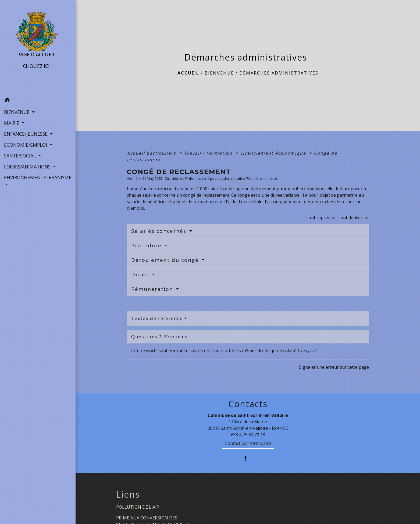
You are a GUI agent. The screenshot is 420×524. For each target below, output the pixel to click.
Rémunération (153, 289)
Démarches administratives (279, 73)
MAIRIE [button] (12, 123)
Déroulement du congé (166, 260)
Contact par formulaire (248, 443)
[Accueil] (38, 47)
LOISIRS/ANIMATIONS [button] (28, 167)
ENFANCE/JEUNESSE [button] (26, 134)
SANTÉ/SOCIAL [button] (21, 156)
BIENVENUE (219, 73)
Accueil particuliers (152, 153)
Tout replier (321, 217)
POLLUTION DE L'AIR (138, 507)
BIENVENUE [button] (17, 112)
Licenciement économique (274, 153)
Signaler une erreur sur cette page (334, 367)
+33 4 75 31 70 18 (248, 435)
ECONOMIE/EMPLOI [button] (26, 145)
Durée (141, 275)
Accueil (188, 73)
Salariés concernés (160, 231)
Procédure (147, 245)
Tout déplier (353, 217)
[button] (38, 101)
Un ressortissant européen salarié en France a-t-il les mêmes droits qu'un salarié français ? (225, 351)
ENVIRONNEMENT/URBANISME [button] (38, 177)
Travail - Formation (209, 153)
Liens (128, 494)
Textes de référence (157, 318)
